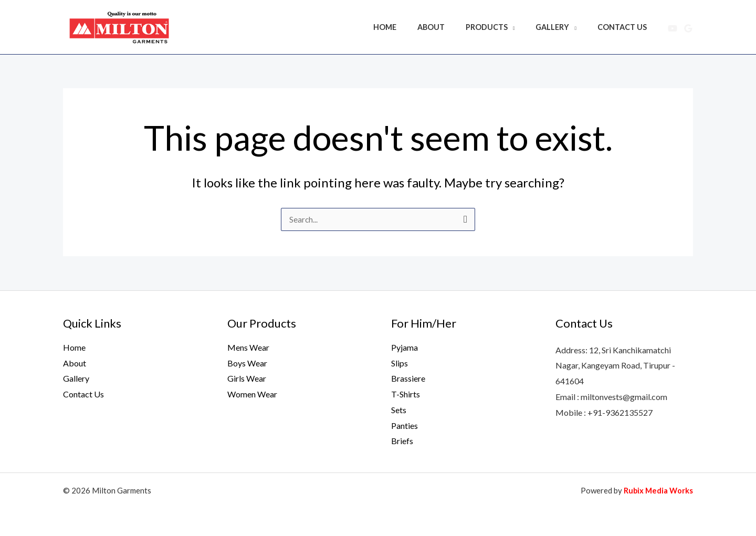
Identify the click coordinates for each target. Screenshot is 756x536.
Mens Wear (248, 347)
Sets (399, 410)
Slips (400, 363)
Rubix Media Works (658, 490)
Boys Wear (247, 363)
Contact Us (625, 27)
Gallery (561, 27)
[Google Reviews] (688, 28)
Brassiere (408, 378)
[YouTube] (673, 28)
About (451, 27)
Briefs (402, 441)
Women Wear (252, 394)
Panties (405, 425)
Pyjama (405, 347)
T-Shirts (406, 394)
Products (501, 27)
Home (411, 27)
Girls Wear (247, 378)
